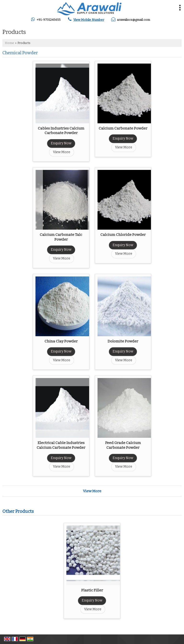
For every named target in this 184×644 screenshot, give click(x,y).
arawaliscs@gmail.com (133, 20)
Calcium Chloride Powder (123, 235)
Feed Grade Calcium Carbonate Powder (123, 445)
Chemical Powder (20, 53)
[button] (89, 20)
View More (62, 152)
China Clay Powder (61, 341)
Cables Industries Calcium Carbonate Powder (61, 131)
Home (9, 43)
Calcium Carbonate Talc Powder (61, 237)
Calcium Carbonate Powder (123, 128)
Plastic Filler (92, 590)
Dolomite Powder (123, 341)
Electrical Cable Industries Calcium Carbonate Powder (61, 445)
